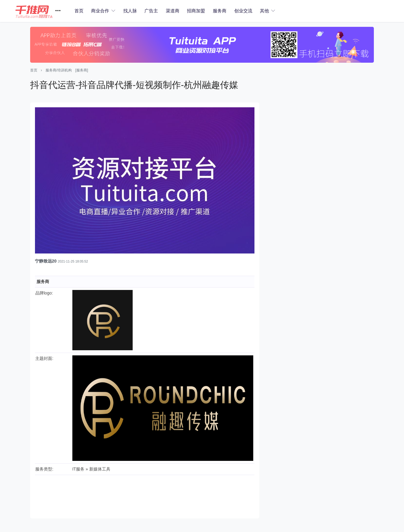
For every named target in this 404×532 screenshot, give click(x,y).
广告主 (151, 11)
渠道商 (173, 11)
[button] (40, 11)
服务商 (220, 11)
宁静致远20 (46, 261)
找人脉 (130, 11)
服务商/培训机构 (59, 70)
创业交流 (243, 11)
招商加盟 (196, 11)
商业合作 (100, 11)
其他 (264, 11)
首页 (79, 11)
